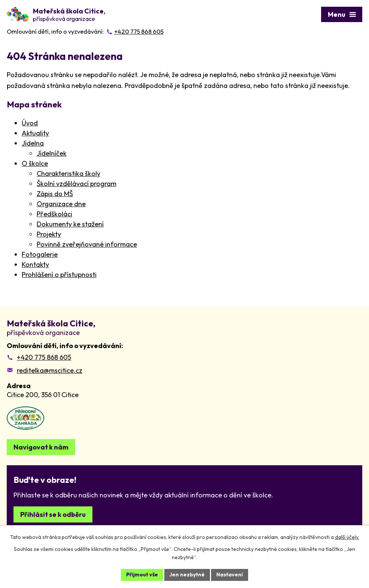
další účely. (347, 537)
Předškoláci (54, 214)
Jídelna (33, 143)
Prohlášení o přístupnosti (59, 275)
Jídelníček (52, 153)
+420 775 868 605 (44, 357)
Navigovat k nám (41, 447)
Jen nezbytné (187, 575)
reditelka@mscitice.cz (50, 370)
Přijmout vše (142, 575)
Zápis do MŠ (55, 194)
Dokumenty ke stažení (70, 224)
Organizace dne (61, 204)
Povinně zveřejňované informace (87, 244)
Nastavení (230, 575)
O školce (35, 163)
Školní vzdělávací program (77, 184)
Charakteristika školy (68, 173)
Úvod (30, 123)
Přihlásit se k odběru (53, 514)
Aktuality (35, 133)
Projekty (49, 234)
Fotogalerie (40, 254)
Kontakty (35, 264)
